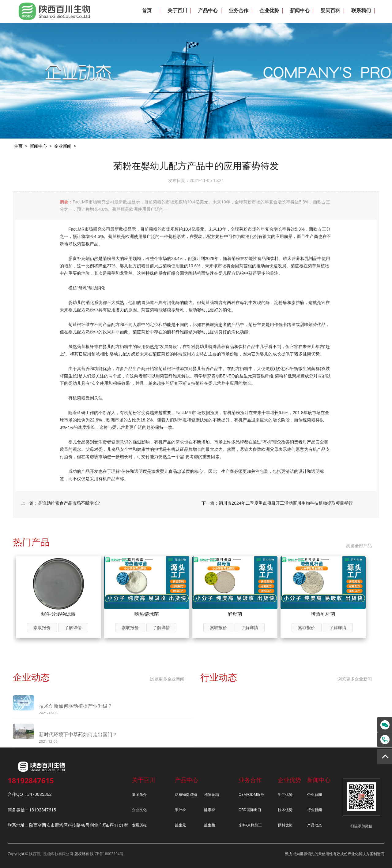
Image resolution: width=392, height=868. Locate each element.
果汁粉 (180, 810)
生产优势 (285, 794)
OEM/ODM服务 (251, 794)
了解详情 (73, 627)
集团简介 (139, 794)
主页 (18, 146)
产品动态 (315, 825)
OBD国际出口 (250, 810)
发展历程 (139, 825)
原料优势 (285, 825)
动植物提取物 (186, 794)
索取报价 (42, 627)
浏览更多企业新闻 (167, 679)
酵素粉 (209, 810)
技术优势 (285, 810)
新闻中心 (38, 146)
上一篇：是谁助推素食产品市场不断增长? (60, 503)
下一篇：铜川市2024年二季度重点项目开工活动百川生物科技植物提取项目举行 (277, 503)
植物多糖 (212, 794)
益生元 (180, 825)
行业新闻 (315, 810)
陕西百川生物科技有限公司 (51, 854)
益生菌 (209, 825)
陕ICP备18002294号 (107, 854)
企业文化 (139, 810)
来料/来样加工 (250, 825)
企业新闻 (63, 146)
